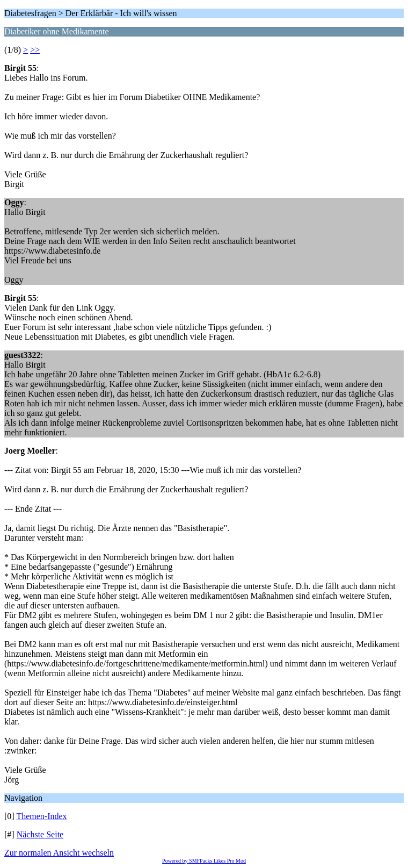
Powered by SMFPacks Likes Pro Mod (204, 861)
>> (35, 50)
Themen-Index (41, 816)
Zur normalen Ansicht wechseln (59, 853)
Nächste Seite (40, 834)
